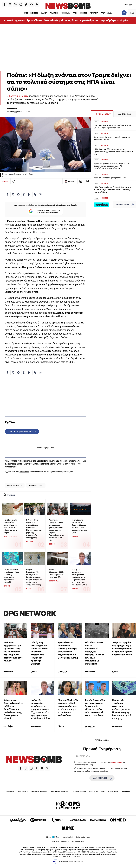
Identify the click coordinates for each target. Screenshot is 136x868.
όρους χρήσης (117, 762)
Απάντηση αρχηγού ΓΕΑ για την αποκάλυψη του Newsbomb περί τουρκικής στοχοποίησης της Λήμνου (13, 652)
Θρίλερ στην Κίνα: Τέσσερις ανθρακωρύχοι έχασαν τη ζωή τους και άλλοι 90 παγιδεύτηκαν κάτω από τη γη (112, 166)
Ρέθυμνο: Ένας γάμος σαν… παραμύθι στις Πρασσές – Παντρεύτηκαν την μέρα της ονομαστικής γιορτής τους (34, 529)
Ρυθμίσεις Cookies (79, 791)
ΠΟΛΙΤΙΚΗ (54, 13)
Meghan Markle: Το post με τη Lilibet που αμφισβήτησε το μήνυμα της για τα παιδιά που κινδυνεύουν (68, 708)
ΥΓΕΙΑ (75, 13)
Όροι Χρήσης (23, 791)
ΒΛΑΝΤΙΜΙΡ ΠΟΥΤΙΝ (15, 485)
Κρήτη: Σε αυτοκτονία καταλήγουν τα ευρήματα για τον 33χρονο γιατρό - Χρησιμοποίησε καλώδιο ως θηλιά (79, 577)
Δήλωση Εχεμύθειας (39, 791)
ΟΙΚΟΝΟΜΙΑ (65, 13)
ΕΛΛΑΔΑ (44, 13)
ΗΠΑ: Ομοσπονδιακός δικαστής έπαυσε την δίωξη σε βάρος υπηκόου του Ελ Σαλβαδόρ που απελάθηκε (112, 190)
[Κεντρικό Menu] (132, 13)
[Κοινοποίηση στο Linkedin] (29, 194)
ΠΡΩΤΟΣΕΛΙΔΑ (107, 13)
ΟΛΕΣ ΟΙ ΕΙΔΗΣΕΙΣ (31, 13)
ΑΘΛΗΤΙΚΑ (94, 13)
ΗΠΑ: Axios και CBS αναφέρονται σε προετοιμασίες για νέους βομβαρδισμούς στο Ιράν (113, 152)
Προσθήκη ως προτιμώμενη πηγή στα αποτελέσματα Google (45, 212)
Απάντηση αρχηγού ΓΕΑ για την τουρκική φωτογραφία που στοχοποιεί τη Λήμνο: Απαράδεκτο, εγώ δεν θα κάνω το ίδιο (56, 530)
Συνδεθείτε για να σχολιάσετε (22, 431)
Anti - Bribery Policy (97, 791)
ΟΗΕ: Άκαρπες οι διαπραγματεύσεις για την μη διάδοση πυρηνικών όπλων (113, 126)
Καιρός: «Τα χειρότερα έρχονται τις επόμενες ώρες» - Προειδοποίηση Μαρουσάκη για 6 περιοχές (122, 709)
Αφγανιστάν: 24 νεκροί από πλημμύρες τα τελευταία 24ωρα (112, 138)
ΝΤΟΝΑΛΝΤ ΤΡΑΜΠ (36, 485)
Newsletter (24, 472)
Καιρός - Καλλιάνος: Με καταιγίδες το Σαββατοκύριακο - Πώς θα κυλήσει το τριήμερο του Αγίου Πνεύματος (34, 577)
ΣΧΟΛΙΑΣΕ (70, 181)
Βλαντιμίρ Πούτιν (19, 96)
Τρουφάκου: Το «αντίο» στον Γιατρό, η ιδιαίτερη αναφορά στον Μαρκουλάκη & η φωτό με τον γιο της (68, 650)
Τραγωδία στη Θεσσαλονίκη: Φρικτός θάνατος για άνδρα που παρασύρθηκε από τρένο (78, 20)
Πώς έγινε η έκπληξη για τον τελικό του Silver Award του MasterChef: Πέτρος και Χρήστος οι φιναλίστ (39, 653)
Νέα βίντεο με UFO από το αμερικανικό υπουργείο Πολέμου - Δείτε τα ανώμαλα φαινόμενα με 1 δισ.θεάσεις (95, 653)
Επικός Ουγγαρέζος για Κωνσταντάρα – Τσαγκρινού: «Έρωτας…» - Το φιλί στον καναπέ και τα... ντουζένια (95, 708)
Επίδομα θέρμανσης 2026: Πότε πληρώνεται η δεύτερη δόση (56, 573)
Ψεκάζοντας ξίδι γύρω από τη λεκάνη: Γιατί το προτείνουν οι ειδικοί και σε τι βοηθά (10, 526)
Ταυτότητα (10, 791)
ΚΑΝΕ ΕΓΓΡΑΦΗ (102, 778)
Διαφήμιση (126, 791)
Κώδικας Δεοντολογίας (59, 791)
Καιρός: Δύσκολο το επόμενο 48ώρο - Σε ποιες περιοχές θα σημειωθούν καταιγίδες (11, 576)
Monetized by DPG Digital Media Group (76, 837)
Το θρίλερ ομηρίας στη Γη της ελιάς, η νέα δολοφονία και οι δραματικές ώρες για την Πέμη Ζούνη (122, 649)
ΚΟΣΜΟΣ (84, 13)
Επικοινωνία (113, 791)
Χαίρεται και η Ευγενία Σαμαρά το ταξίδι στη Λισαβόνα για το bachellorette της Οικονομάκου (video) (13, 709)
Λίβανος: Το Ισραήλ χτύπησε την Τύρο (110, 178)
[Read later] (88, 181)
